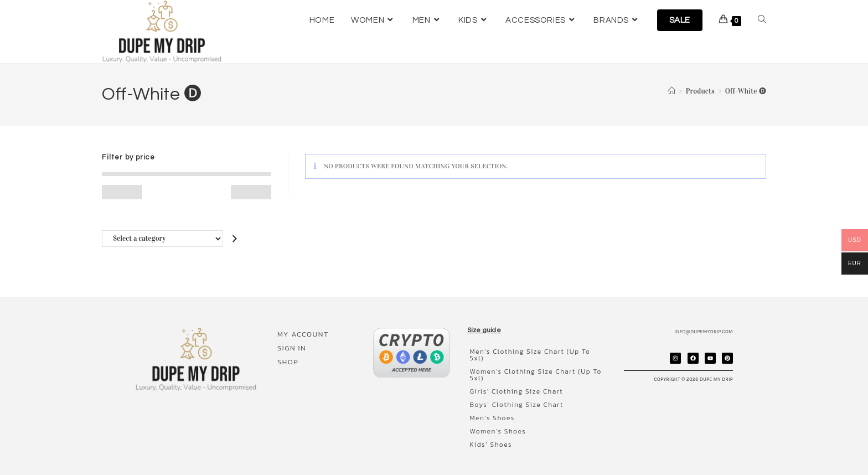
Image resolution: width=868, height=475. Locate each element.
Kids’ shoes (488, 438)
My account (300, 334)
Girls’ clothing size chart (514, 385)
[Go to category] (235, 238)
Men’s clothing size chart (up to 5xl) (536, 352)
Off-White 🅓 (746, 91)
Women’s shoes (495, 425)
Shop (285, 362)
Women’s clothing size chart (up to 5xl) (533, 368)
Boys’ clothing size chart (514, 398)
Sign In (289, 348)
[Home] (672, 91)
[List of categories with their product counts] (162, 238)
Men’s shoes (490, 411)
